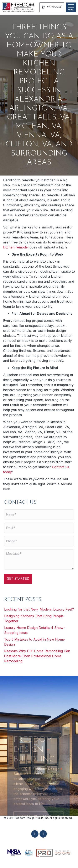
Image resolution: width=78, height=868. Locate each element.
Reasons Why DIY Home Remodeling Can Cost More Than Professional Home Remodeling (37, 656)
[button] (35, 834)
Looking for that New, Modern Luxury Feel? (39, 609)
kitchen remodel (16, 247)
